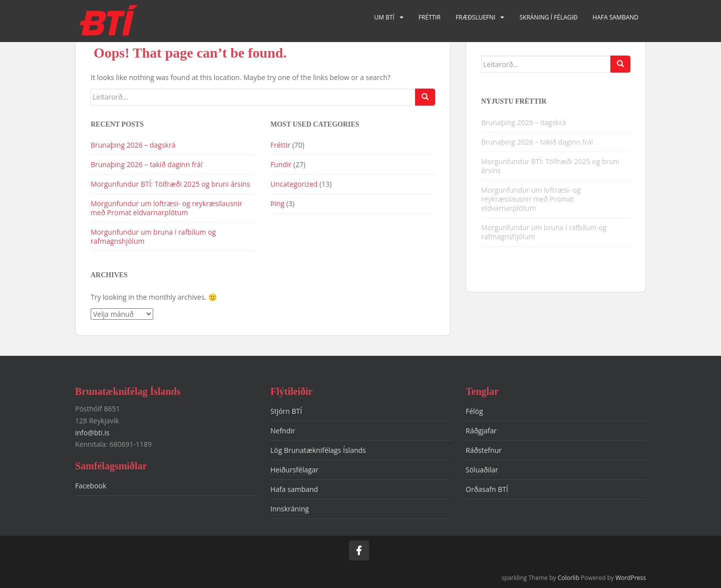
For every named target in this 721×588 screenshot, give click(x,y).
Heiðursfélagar (294, 470)
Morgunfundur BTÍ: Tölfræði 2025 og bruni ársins (170, 184)
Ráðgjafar (481, 431)
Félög (474, 411)
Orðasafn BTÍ (487, 489)
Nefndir (283, 431)
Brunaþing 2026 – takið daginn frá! (147, 164)
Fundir (281, 164)
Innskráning (290, 509)
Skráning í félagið (548, 17)
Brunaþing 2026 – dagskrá (133, 145)
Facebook (91, 486)
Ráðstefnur (484, 450)
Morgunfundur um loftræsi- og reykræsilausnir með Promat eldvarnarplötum (166, 208)
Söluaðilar (482, 470)
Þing (277, 203)
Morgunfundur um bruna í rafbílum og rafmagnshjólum (153, 236)
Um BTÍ (384, 17)
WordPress (631, 578)
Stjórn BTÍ (286, 411)
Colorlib (569, 578)
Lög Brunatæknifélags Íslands (318, 450)
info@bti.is (92, 433)
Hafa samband (616, 17)
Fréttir (430, 17)
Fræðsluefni (476, 17)
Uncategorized (294, 184)
